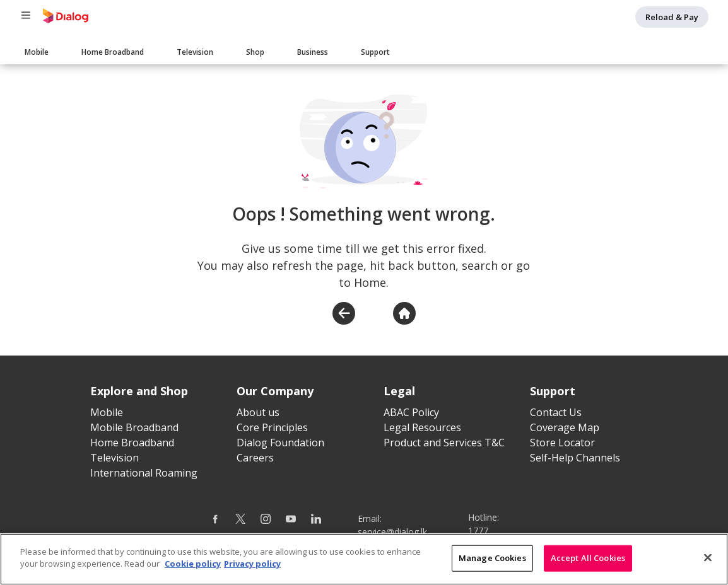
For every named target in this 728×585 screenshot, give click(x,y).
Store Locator (562, 443)
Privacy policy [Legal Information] (252, 565)
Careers (255, 458)
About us (258, 412)
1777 (478, 530)
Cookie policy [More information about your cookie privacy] (193, 565)
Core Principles (272, 427)
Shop (255, 52)
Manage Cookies (492, 559)
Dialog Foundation (280, 443)
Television (195, 52)
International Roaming (144, 473)
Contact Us (556, 412)
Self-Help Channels (575, 458)
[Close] (708, 559)
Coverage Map (565, 427)
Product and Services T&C (444, 443)
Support (375, 52)
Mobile (37, 52)
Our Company (275, 391)
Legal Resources (422, 427)
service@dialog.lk (392, 532)
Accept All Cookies (588, 559)
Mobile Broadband (134, 427)
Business (313, 52)
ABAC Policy (411, 412)
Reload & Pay (672, 17)
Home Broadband (113, 52)
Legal (399, 391)
